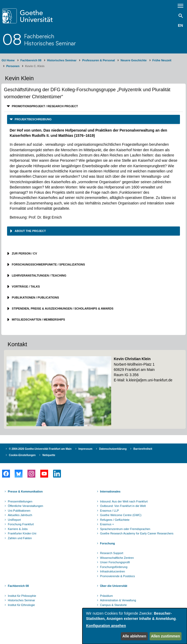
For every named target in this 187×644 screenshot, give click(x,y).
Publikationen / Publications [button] (35, 297)
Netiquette (49, 455)
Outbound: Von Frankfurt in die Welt (123, 506)
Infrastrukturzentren (113, 571)
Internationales (110, 491)
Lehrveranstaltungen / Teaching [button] (39, 275)
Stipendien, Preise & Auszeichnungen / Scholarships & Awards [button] (62, 309)
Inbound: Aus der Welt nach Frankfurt (124, 501)
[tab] (93, 106)
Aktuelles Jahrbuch (20, 515)
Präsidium (107, 596)
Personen (13, 66)
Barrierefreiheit (143, 449)
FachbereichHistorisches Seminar (50, 40)
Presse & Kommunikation (25, 491)
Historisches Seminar (62, 60)
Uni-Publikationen (19, 511)
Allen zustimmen (165, 636)
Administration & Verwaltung (118, 600)
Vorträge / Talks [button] (25, 286)
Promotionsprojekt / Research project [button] (44, 106)
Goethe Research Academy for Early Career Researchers (137, 533)
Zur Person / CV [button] (24, 253)
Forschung (108, 543)
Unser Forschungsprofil (115, 562)
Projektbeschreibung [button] (33, 119)
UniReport (14, 520)
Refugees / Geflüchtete (115, 520)
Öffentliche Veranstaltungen (25, 506)
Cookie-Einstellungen (22, 455)
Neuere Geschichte (134, 60)
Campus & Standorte (114, 605)
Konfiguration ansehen (106, 626)
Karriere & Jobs (18, 529)
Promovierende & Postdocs (118, 576)
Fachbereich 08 (31, 60)
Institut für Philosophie (22, 596)
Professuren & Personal (98, 60)
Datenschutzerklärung (113, 449)
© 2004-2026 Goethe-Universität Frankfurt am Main (40, 449)
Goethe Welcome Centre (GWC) (121, 515)
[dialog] (135, 626)
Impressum (85, 449)
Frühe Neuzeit (162, 60)
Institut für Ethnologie (21, 605)
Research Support (112, 553)
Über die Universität (114, 586)
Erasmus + (107, 524)
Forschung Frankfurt (21, 524)
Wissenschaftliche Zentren (117, 558)
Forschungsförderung (114, 567)
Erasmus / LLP (110, 511)
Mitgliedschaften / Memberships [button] (38, 320)
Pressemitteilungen (20, 501)
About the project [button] (30, 231)
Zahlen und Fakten (20, 538)
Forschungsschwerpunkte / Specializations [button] (48, 264)
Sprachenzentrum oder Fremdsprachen (125, 529)
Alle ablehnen (134, 636)
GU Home (8, 60)
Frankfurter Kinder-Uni (22, 533)
